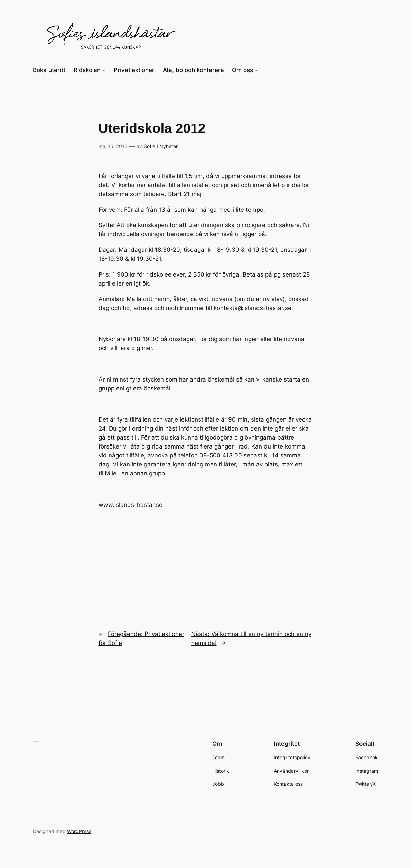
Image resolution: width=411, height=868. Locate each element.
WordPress (79, 831)
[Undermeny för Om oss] (256, 70)
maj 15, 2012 (113, 146)
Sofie (150, 146)
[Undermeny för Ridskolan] (104, 70)
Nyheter (169, 146)
